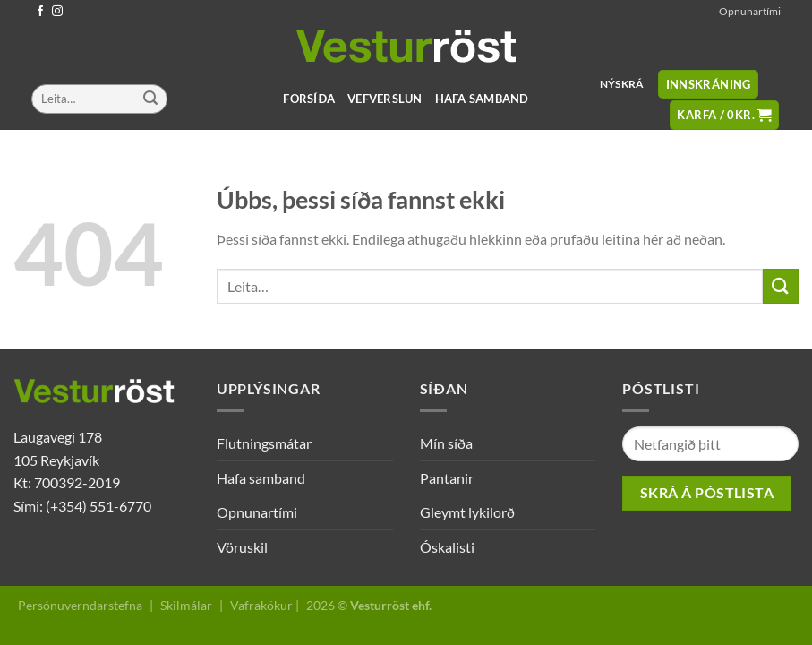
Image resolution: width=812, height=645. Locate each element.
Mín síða (446, 443)
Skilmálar (186, 605)
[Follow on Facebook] (40, 12)
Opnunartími (750, 11)
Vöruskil (242, 547)
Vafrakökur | (265, 605)
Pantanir (447, 478)
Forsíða (309, 99)
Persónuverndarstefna (80, 605)
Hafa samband (482, 99)
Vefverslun (385, 99)
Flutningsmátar (264, 443)
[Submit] (150, 99)
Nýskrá (622, 84)
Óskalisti (447, 547)
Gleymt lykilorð (467, 512)
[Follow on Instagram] (57, 12)
